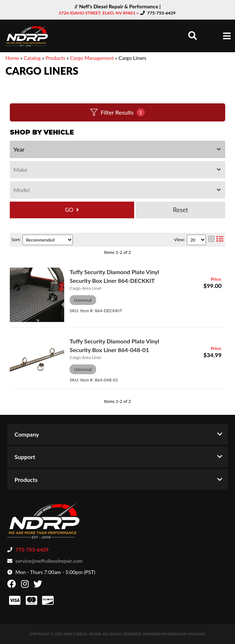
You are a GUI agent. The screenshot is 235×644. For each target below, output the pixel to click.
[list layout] (220, 240)
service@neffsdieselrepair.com (49, 561)
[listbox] (117, 149)
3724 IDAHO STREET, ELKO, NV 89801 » (99, 13)
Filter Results (117, 112)
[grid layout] (211, 240)
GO (69, 210)
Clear (180, 210)
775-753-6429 (162, 13)
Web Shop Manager (186, 634)
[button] (193, 36)
